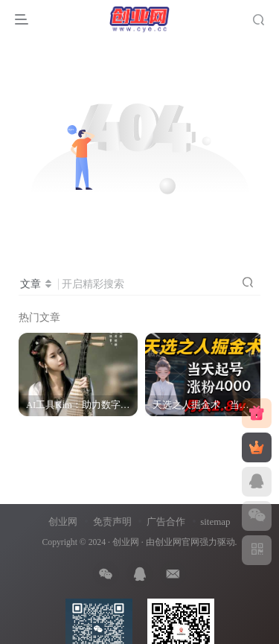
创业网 (63, 522)
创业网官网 (177, 542)
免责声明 (112, 522)
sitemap (215, 522)
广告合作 (166, 522)
